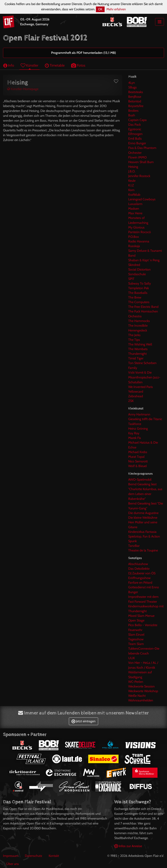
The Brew (135, 297)
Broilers (133, 111)
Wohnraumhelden (141, 700)
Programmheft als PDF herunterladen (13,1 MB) (83, 53)
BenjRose (135, 97)
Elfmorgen (135, 134)
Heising (133, 167)
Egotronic (135, 129)
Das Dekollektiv (139, 569)
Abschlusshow (138, 564)
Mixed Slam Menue (141, 616)
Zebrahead (136, 396)
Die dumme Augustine (143, 513)
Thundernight (137, 354)
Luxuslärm (135, 204)
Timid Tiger (136, 358)
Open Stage (136, 620)
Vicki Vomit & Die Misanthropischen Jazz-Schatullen (144, 377)
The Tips (134, 340)
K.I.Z (131, 185)
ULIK (132, 658)
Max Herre (135, 213)
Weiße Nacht (137, 696)
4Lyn (132, 83)
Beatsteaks (136, 92)
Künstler (29, 65)
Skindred (134, 265)
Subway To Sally (140, 283)
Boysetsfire (136, 106)
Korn (131, 190)
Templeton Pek (139, 288)
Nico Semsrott (138, 461)
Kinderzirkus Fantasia (142, 532)
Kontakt (54, 856)
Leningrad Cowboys (142, 199)
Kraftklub (134, 195)
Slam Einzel (136, 635)
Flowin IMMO (137, 157)
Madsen (134, 209)
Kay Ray (134, 433)
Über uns (13, 864)
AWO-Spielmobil (140, 480)
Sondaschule (137, 274)
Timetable (55, 65)
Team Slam (136, 644)
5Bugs (132, 87)
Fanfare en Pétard (140, 583)
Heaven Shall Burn (141, 162)
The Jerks (134, 335)
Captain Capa (137, 120)
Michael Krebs (138, 452)
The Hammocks (139, 321)
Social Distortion (139, 269)
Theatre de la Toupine (143, 550)
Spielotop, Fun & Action (144, 536)
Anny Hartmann (139, 414)
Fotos (78, 65)
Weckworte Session (141, 686)
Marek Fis (135, 438)
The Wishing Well (140, 344)
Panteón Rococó (140, 232)
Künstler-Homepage (23, 89)
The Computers (139, 302)
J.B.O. (132, 171)
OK (100, 9)
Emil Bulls (135, 139)
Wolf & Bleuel (138, 466)
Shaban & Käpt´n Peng (144, 260)
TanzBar (134, 546)
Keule (132, 181)
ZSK (131, 401)
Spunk (132, 541)
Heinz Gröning (138, 429)
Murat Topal (136, 457)
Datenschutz (34, 856)
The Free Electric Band (143, 307)
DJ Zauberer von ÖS (142, 573)
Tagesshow (136, 639)
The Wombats (138, 349)
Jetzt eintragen (83, 721)
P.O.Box (134, 237)
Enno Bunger (137, 143)
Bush (132, 115)
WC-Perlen (136, 682)
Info (9, 65)
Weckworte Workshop (143, 691)
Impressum (11, 856)
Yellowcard (136, 392)
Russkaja (134, 246)
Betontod (135, 101)
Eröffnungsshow (139, 578)
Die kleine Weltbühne (143, 518)
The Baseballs (138, 293)
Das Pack (134, 125)
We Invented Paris (141, 387)
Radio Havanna (139, 241)
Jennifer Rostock (139, 176)
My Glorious (136, 227)
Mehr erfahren (116, 9)
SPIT (131, 279)
